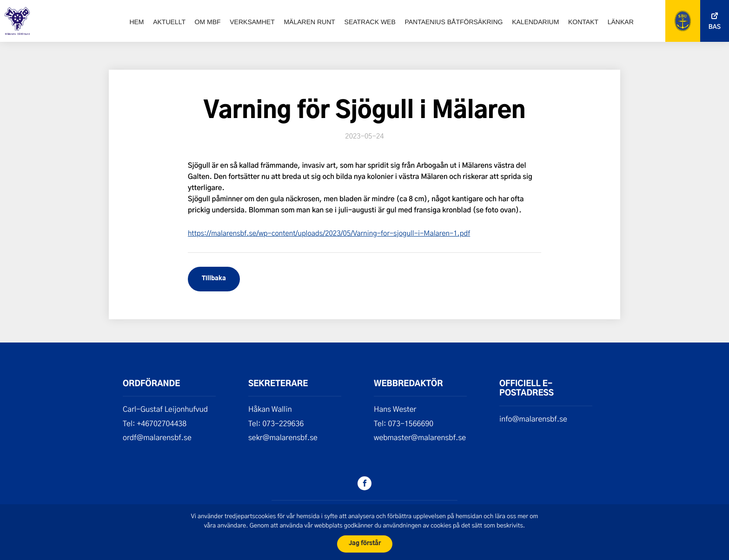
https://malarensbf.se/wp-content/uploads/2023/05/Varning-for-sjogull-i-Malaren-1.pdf (329, 233)
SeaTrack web (370, 22)
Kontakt (583, 22)
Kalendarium (535, 22)
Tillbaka (214, 279)
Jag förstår (365, 544)
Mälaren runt (309, 22)
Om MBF (208, 22)
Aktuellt (169, 22)
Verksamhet (252, 22)
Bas (715, 27)
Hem (136, 22)
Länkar (621, 22)
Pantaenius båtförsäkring (454, 22)
